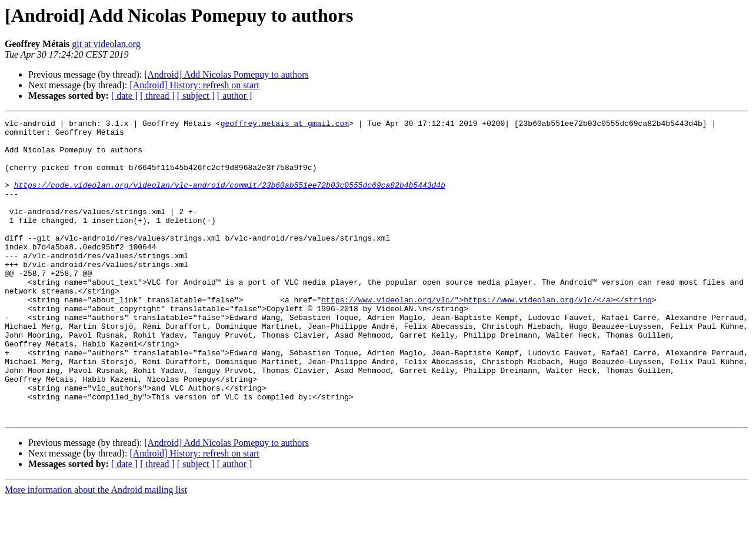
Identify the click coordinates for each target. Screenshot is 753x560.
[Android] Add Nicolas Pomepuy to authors (226, 74)
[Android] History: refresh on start (194, 85)
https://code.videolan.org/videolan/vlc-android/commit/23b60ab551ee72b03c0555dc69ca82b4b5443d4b (230, 199)
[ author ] (235, 96)
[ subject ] (196, 96)
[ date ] (124, 96)
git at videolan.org (106, 44)
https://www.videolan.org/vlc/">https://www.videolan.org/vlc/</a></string (487, 336)
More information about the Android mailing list (96, 550)
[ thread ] (157, 96)
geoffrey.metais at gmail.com (285, 125)
